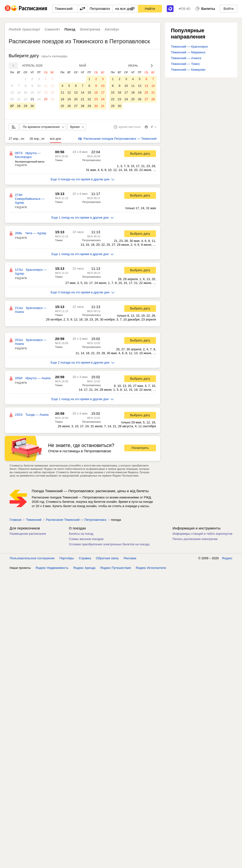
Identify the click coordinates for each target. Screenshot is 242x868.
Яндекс (227, 558)
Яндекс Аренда (84, 568)
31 (103, 106)
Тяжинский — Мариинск (188, 52)
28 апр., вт (37, 139)
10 (39, 86)
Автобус (112, 29)
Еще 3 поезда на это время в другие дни (83, 179)
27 (12, 106)
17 (39, 92)
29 (25, 106)
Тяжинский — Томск (185, 64)
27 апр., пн (16, 139)
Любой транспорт (25, 29)
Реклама (130, 558)
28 (19, 106)
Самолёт (52, 29)
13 (12, 92)
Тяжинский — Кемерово (188, 70)
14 (19, 92)
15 (25, 92)
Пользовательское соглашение (32, 558)
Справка (85, 558)
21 (19, 99)
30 (32, 106)
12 (52, 86)
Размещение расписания (28, 534)
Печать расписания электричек (195, 539)
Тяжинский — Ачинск (186, 58)
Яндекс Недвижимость (52, 568)
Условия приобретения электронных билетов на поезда (109, 544)
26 (52, 99)
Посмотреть (140, 448)
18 (46, 92)
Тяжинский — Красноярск (189, 47)
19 (52, 92)
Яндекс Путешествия (116, 568)
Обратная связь (107, 558)
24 (39, 99)
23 (32, 99)
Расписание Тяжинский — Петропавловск (76, 520)
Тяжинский (34, 520)
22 (25, 99)
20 (12, 99)
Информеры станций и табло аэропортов (202, 534)
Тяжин (59, 160)
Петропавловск (91, 160)
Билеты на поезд (81, 534)
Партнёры (67, 558)
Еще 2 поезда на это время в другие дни (83, 362)
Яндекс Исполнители (151, 568)
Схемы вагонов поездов (86, 539)
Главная (16, 520)
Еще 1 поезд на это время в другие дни (83, 217)
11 (46, 86)
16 (32, 92)
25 (46, 99)
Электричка (90, 29)
